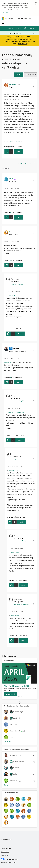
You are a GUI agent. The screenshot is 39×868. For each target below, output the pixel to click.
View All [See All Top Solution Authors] (7, 742)
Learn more (6, 12)
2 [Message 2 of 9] (10, 377)
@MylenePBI (9, 362)
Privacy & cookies (6, 849)
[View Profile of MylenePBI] (13, 84)
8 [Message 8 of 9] (12, 329)
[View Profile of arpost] (11, 179)
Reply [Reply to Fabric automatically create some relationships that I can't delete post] (18, 152)
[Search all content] (22, 33)
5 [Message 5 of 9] (15, 580)
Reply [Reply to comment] (18, 217)
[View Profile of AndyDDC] (16, 348)
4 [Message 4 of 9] (14, 517)
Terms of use (5, 852)
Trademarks (5, 855)
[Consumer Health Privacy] (20, 862)
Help (25, 28)
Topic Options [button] (30, 75)
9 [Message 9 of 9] (10, 212)
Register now (23, 44)
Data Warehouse (15, 142)
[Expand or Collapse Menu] (3, 24)
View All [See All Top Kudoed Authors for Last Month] (7, 785)
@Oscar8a (11, 295)
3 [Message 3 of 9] (12, 435)
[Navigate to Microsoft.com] (7, 18)
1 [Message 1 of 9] (10, 147)
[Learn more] (11, 694)
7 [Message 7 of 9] (10, 260)
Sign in (18, 28)
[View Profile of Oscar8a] (12, 232)
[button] (19, 75)
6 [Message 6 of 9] (15, 636)
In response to (17, 284)
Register (11, 28)
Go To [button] (32, 28)
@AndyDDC (12, 412)
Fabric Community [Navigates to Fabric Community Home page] (23, 18)
